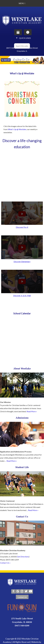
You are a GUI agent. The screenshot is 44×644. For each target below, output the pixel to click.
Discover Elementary (22, 261)
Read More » (32, 411)
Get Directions (23, 557)
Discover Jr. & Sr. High (22, 295)
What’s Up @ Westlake (17, 129)
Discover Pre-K (22, 227)
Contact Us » (5, 563)
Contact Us (22, 597)
